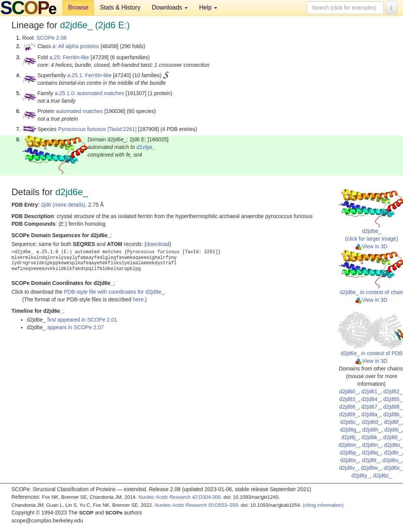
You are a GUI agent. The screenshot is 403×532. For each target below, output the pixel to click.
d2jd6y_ (361, 475)
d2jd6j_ (350, 437)
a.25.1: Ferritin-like (89, 75)
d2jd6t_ (371, 460)
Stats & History (120, 7)
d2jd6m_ (349, 445)
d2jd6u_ (392, 460)
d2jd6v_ (349, 468)
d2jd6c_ (350, 422)
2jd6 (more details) (63, 205)
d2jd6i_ (393, 430)
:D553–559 (196, 505)
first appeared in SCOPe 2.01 (82, 320)
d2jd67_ (371, 407)
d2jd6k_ (371, 437)
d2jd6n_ (372, 445)
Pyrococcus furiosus (82, 129)
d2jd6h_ (372, 430)
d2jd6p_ (349, 453)
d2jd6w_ (371, 468)
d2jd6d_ (372, 422)
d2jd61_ (371, 391)
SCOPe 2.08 (51, 38)
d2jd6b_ (393, 414)
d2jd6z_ (383, 475)
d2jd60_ (349, 391)
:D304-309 (180, 497)
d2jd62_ (393, 391)
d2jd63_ (349, 399)
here (138, 299)
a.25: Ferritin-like (69, 57)
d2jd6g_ (350, 430)
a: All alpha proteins (76, 46)
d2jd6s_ (350, 460)
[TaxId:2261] (122, 129)
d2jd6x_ (393, 468)
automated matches (79, 111)
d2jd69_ (349, 414)
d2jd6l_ (392, 437)
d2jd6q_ (372, 453)
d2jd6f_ (393, 422)
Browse (78, 7)
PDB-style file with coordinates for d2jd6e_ (114, 292)
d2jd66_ (349, 407)
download (158, 244)
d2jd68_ (393, 407)
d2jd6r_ (393, 453)
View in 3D (371, 246)
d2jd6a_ (371, 414)
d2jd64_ (371, 399)
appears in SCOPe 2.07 (76, 327)
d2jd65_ (393, 399)
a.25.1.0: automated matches (89, 93)
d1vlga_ (146, 147)
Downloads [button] (170, 7)
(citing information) (323, 505)
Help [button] (208, 7)
